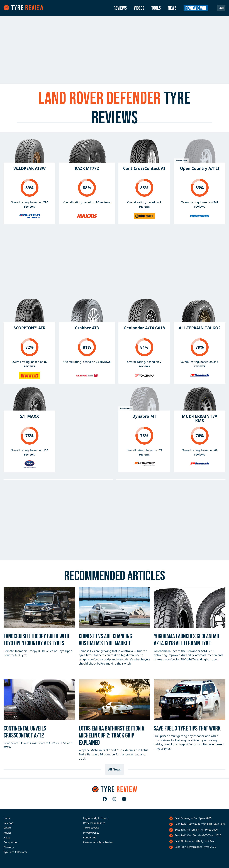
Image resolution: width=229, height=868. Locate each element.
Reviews (120, 8)
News (172, 8)
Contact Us (90, 837)
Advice (8, 833)
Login (221, 8)
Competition (11, 842)
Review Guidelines (94, 823)
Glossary (9, 847)
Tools (156, 8)
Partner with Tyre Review (98, 842)
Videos (139, 8)
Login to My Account (95, 818)
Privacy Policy (91, 833)
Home (7, 818)
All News (114, 769)
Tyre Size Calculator (15, 852)
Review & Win (196, 8)
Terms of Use (91, 828)
